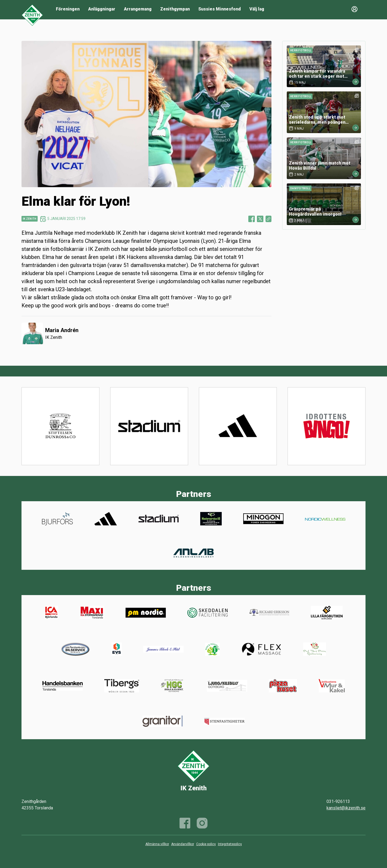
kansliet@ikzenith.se (346, 808)
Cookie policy (206, 844)
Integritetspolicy (230, 844)
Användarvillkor (183, 844)
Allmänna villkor (157, 844)
